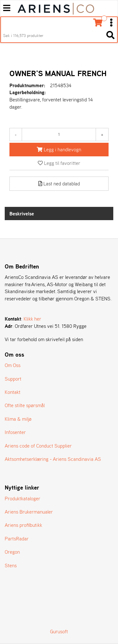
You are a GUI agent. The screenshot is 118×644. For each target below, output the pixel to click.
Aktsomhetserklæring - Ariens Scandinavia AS (53, 459)
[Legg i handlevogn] (59, 150)
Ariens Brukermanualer (29, 512)
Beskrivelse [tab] (22, 214)
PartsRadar (17, 539)
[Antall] (59, 135)
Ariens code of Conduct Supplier (38, 446)
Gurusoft (59, 631)
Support (13, 379)
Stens (11, 565)
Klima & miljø (18, 419)
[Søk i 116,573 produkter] (52, 36)
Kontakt (13, 392)
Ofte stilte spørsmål (25, 405)
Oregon (12, 552)
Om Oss (13, 365)
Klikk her (32, 319)
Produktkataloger (22, 498)
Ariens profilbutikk (23, 525)
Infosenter (15, 432)
